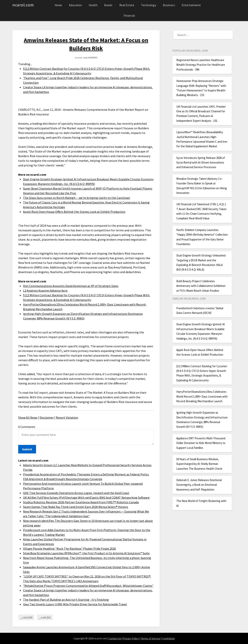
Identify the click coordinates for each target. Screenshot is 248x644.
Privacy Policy (131, 638)
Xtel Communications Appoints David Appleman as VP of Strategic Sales (71, 286)
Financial (129, 16)
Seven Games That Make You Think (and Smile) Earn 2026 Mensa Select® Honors (76, 507)
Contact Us (115, 638)
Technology (149, 5)
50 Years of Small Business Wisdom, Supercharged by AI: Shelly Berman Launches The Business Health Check (199, 464)
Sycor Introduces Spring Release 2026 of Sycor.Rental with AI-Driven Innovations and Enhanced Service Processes (201, 163)
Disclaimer (47, 417)
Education (76, 5)
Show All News (28, 417)
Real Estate (127, 5)
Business (169, 5)
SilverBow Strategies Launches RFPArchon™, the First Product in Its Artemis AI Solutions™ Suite (86, 553)
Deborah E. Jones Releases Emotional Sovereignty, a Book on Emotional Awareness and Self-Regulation (199, 485)
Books (108, 5)
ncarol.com (23, 5)
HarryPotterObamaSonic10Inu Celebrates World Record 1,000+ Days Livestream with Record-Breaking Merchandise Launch (202, 396)
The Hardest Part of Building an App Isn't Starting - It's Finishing (66, 600)
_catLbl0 (26, 617)
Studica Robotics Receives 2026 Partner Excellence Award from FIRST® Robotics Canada (81, 502)
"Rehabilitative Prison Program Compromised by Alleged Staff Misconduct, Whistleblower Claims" (88, 586)
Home (58, 5)
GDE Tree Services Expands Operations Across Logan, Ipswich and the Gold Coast (76, 493)
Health (93, 5)
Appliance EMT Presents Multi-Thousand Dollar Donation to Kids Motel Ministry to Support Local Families (201, 443)
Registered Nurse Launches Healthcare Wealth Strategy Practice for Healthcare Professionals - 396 (201, 65)
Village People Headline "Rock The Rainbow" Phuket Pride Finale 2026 (69, 549)
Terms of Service (151, 638)
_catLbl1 (45, 617)
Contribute (169, 638)
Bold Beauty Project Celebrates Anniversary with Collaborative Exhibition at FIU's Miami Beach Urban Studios (201, 286)
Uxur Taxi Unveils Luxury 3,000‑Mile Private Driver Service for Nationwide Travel (75, 604)
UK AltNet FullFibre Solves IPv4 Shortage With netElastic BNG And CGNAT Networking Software (86, 497)
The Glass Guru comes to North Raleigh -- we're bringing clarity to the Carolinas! (77, 198)
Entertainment (191, 5)
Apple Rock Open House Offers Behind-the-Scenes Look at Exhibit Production (74, 212)
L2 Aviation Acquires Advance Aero (45, 290)
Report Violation (67, 417)
